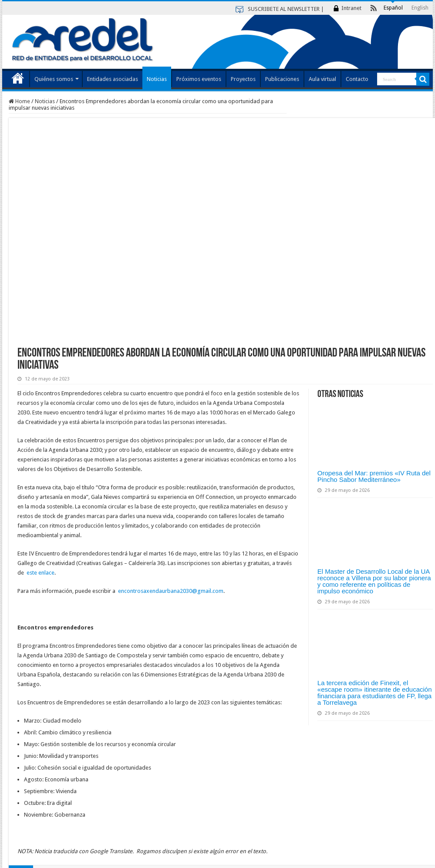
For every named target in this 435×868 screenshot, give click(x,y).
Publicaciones (282, 79)
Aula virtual (322, 79)
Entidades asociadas (113, 79)
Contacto (357, 79)
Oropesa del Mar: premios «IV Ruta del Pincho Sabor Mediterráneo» (374, 476)
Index (18, 78)
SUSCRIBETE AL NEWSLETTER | (286, 9)
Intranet (351, 8)
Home (19, 101)
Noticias (157, 79)
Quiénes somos (54, 79)
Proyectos (243, 79)
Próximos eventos (199, 79)
